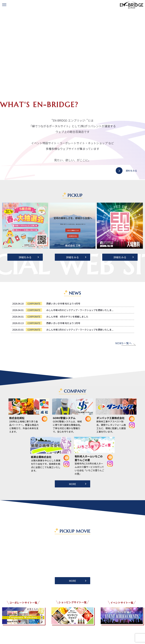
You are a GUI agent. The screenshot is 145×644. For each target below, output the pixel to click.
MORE (72, 484)
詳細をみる (25, 257)
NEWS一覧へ (124, 343)
